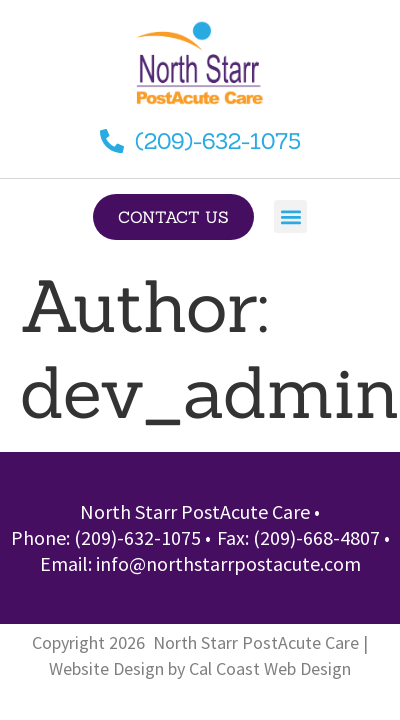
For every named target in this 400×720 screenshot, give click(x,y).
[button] (290, 216)
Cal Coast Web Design (270, 668)
